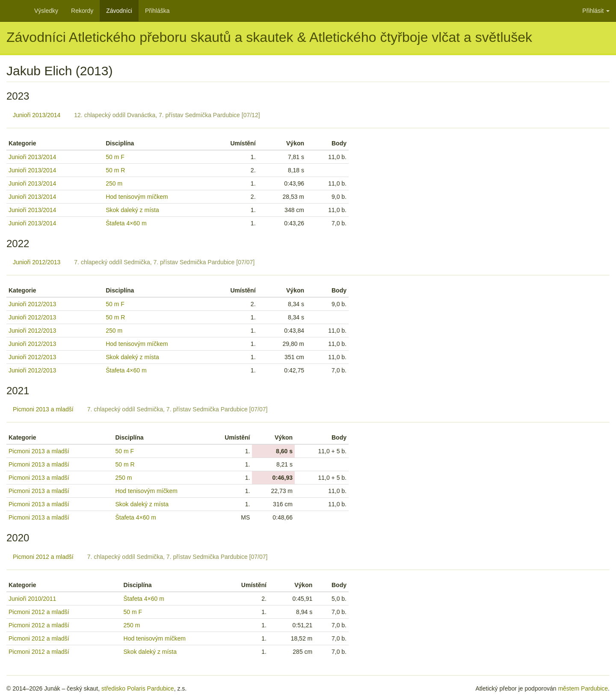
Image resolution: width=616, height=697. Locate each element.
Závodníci (119, 11)
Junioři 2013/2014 (37, 115)
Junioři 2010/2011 (32, 599)
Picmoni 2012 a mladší (43, 557)
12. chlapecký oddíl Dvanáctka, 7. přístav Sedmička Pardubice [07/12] (167, 115)
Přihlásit (596, 11)
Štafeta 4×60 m (126, 223)
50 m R (115, 170)
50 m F (115, 157)
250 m (114, 183)
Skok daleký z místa (132, 210)
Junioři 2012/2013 (37, 262)
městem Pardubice (583, 688)
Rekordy (82, 11)
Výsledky (46, 11)
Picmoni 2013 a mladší (43, 409)
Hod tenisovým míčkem (137, 197)
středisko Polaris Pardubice (138, 688)
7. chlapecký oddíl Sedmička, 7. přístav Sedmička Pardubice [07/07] (164, 262)
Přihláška (157, 11)
